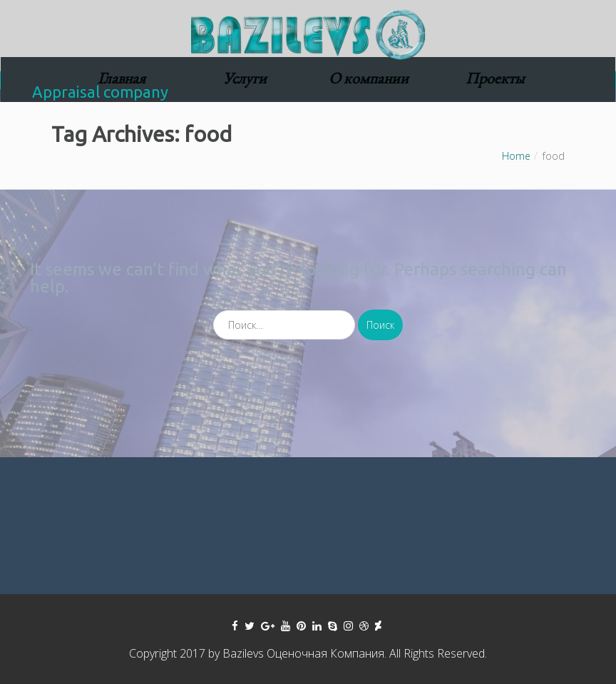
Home (516, 156)
